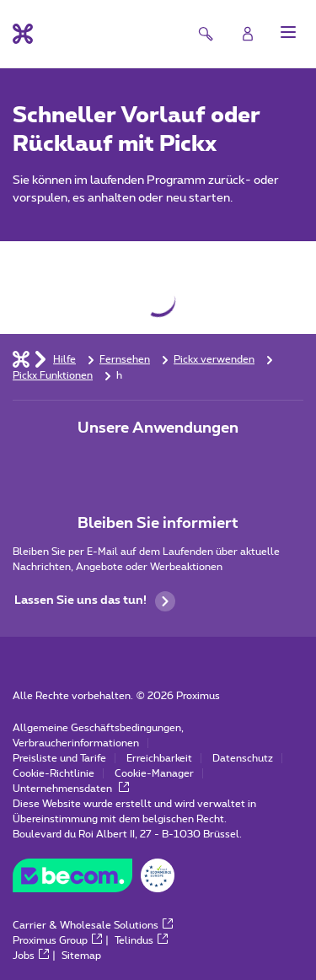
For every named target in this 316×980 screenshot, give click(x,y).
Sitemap (81, 956)
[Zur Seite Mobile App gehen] (111, 464)
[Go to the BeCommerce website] (94, 880)
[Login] (248, 34)
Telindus (141, 940)
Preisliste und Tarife (59, 758)
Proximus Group (57, 940)
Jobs (31, 956)
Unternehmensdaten (71, 789)
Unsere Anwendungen (158, 428)
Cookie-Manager (154, 773)
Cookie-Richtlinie (54, 773)
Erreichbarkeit (159, 758)
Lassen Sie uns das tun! (95, 601)
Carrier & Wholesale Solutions (93, 925)
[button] (288, 32)
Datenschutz (243, 758)
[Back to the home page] (23, 34)
